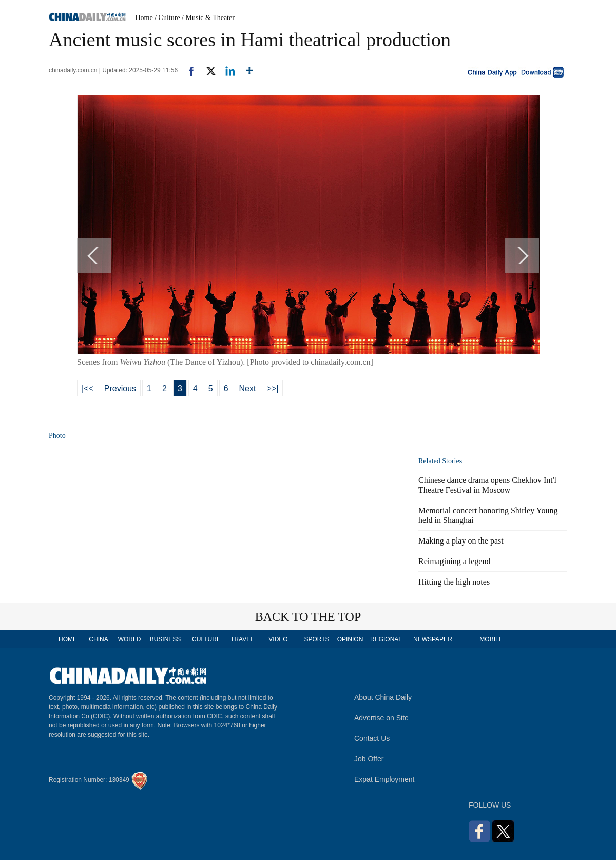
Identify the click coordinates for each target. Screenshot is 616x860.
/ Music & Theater (208, 18)
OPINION (350, 639)
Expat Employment (384, 779)
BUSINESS (166, 639)
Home (144, 18)
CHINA (98, 639)
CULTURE (206, 639)
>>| (272, 389)
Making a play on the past (461, 541)
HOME (68, 639)
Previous (120, 389)
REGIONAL (386, 639)
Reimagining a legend (454, 561)
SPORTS (316, 639)
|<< (88, 389)
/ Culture (167, 18)
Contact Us (372, 738)
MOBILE (491, 639)
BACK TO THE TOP (308, 616)
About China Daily (383, 697)
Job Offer (369, 759)
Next (248, 389)
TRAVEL (242, 639)
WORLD (130, 639)
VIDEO (278, 639)
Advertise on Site (381, 718)
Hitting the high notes (454, 582)
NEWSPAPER (432, 639)
